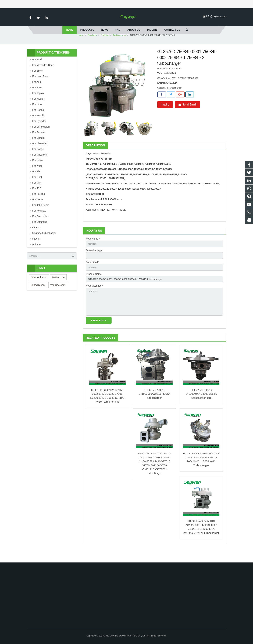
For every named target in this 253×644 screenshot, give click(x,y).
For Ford (37, 70)
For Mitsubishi (40, 165)
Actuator (37, 255)
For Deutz (38, 210)
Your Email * (93, 273)
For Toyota (38, 103)
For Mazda (38, 148)
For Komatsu (39, 221)
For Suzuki (38, 126)
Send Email (187, 115)
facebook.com (39, 288)
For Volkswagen (41, 137)
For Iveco (37, 176)
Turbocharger (120, 45)
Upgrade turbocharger (44, 243)
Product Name (94, 285)
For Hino (105, 45)
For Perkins (39, 204)
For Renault (39, 143)
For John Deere (41, 215)
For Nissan (38, 109)
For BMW (38, 81)
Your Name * (93, 249)
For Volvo (38, 171)
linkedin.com (38, 295)
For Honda (38, 120)
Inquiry (165, 115)
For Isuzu (37, 98)
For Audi (37, 92)
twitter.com (58, 288)
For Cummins (40, 232)
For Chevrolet (40, 154)
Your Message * (95, 297)
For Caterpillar (40, 227)
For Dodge (38, 159)
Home (80, 45)
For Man (37, 193)
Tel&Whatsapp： (95, 261)
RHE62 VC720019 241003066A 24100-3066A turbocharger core (201, 407)
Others (36, 238)
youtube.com (58, 295)
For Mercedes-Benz (43, 75)
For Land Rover (41, 87)
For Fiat (37, 182)
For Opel (37, 187)
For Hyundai (39, 131)
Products (92, 45)
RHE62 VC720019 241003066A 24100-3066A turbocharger (154, 407)
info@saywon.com (216, 16)
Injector (36, 249)
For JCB (37, 199)
